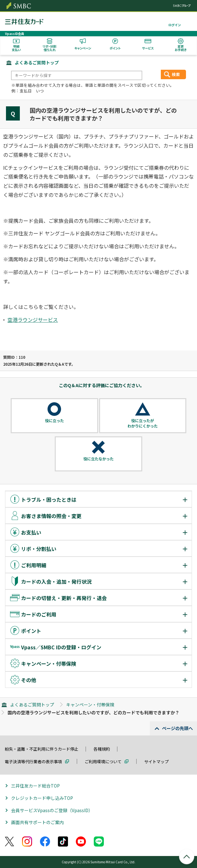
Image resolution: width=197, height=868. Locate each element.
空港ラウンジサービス (33, 320)
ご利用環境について (103, 762)
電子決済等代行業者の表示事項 (33, 762)
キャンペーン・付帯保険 (90, 705)
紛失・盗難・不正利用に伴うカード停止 (42, 749)
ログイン (175, 25)
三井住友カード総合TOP (35, 786)
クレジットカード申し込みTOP (42, 798)
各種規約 (102, 749)
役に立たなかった (98, 459)
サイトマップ (156, 762)
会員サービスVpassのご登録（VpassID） (52, 810)
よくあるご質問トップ (37, 62)
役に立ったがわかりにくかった (143, 423)
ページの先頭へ (177, 728)
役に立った (54, 421)
